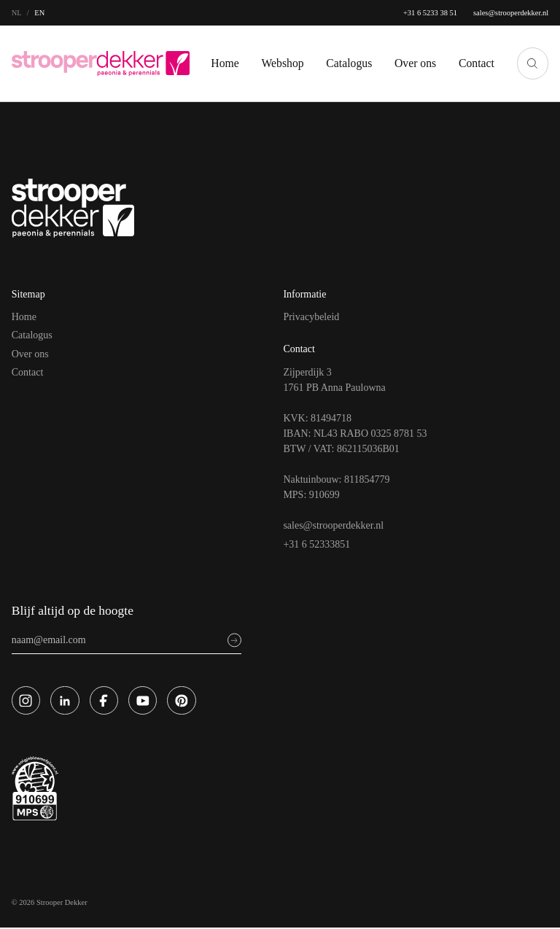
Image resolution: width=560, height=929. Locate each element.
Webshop (266, 54)
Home (202, 54)
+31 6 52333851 (320, 544)
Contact (474, 54)
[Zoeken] (533, 63)
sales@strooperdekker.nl (501, 13)
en (39, 13)
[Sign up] (234, 641)
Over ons (32, 354)
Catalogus (340, 54)
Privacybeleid (314, 316)
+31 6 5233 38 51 (410, 13)
